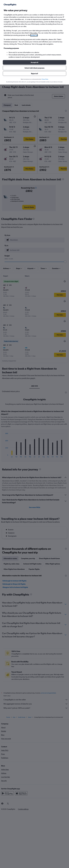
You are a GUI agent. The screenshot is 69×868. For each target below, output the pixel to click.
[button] (34, 62)
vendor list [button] (34, 35)
